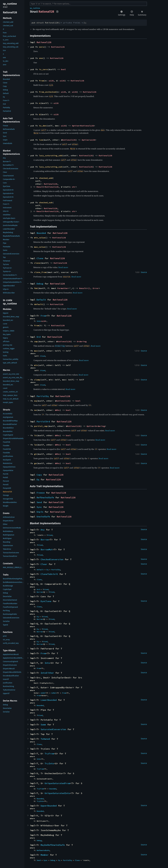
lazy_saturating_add (51, 155)
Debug (40, 284)
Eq (38, 480)
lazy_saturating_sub (51, 167)
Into (39, 321)
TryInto (49, 763)
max (36, 351)
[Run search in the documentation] (88, 4)
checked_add (46, 178)
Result (40, 187)
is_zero (43, 69)
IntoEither (47, 673)
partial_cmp (41, 426)
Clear (44, 564)
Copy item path (57, 11)
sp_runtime (35, 8)
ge (35, 463)
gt (35, 454)
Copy (39, 475)
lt (35, 435)
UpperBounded (49, 806)
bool (63, 69)
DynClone (46, 601)
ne (35, 410)
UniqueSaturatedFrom (57, 783)
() (89, 288)
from (41, 81)
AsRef (43, 693)
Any (43, 530)
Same (43, 725)
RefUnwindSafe (45, 497)
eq (35, 401)
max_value (40, 247)
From (43, 316)
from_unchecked (48, 92)
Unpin (40, 512)
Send (39, 502)
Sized (43, 356)
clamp (37, 380)
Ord (39, 337)
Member (45, 855)
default (38, 304)
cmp (36, 341)
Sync (39, 507)
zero (41, 47)
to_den (43, 126)
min (36, 365)
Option (76, 126)
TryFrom (49, 754)
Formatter (63, 288)
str (74, 187)
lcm (41, 140)
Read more (63, 267)
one (41, 58)
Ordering (82, 341)
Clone (40, 258)
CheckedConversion (52, 559)
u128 (51, 81)
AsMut (54, 693)
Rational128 (44, 42)
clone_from (40, 272)
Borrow (45, 540)
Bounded (41, 233)
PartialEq (43, 396)
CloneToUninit (49, 574)
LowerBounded (49, 700)
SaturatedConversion (53, 729)
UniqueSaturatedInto (57, 793)
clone (37, 263)
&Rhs (57, 410)
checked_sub (46, 202)
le (35, 445)
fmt (36, 288)
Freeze (41, 493)
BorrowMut (47, 549)
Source (144, 272)
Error (96, 288)
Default (41, 300)
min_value (40, 238)
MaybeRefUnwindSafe (53, 845)
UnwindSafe (43, 517)
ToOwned (45, 739)
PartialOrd (43, 422)
